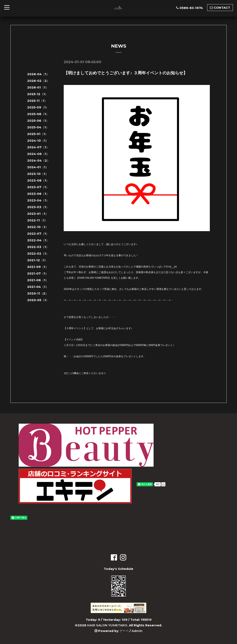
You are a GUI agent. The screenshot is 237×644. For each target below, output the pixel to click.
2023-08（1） (38, 180)
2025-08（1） (38, 114)
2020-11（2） (38, 293)
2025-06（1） (38, 121)
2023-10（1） (38, 174)
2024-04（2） (39, 160)
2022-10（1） (38, 227)
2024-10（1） (38, 140)
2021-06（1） (38, 280)
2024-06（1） (38, 154)
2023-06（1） (38, 194)
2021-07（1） (38, 273)
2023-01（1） (38, 214)
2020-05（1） (38, 300)
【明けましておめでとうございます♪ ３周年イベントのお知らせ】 (126, 73)
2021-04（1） (38, 287)
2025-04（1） (38, 127)
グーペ (124, 631)
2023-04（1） (38, 200)
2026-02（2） (38, 81)
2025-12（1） (38, 94)
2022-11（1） (37, 220)
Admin (137, 631)
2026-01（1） (38, 87)
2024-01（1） (38, 167)
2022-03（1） (38, 247)
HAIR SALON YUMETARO (107, 625)
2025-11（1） (37, 101)
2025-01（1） (38, 134)
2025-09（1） (38, 107)
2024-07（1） (38, 147)
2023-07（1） (38, 187)
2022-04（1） (38, 240)
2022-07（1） (38, 234)
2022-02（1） (38, 253)
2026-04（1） (38, 74)
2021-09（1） (38, 267)
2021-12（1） (37, 260)
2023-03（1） (38, 207)
